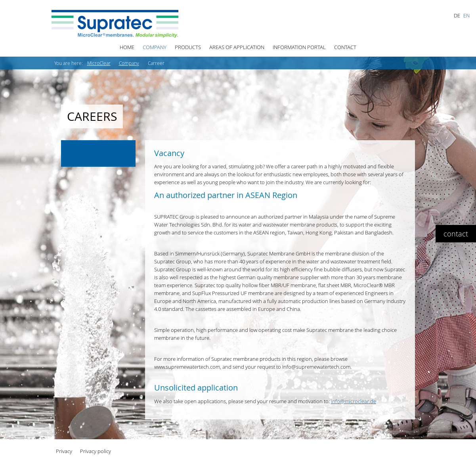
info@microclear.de (354, 401)
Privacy (64, 451)
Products (188, 47)
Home (127, 47)
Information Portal (299, 47)
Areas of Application (237, 47)
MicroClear (99, 63)
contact (456, 234)
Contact (345, 47)
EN (466, 15)
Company (155, 47)
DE (457, 15)
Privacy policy (96, 451)
